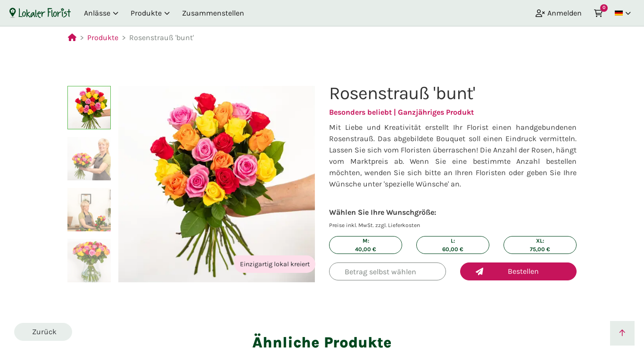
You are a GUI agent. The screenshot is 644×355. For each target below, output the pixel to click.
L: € (453, 245)
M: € (366, 245)
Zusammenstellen (213, 13)
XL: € (540, 245)
